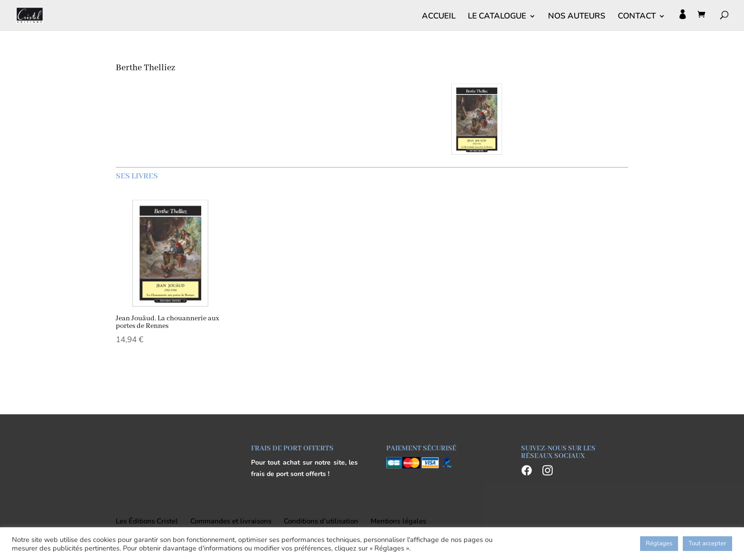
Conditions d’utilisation (321, 521)
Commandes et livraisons (231, 521)
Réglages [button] (659, 543)
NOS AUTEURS (577, 17)
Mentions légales (398, 521)
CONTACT (637, 17)
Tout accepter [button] (707, 543)
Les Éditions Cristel (147, 521)
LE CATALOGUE (497, 17)
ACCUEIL (439, 17)
